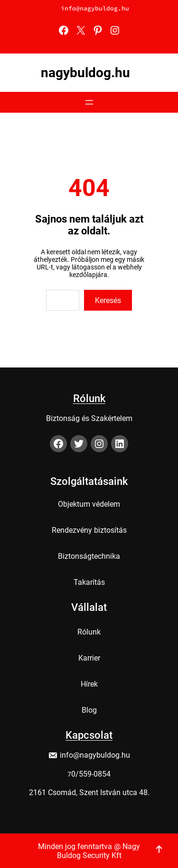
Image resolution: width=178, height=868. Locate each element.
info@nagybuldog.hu (95, 8)
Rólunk (89, 396)
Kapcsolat (89, 733)
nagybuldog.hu (85, 73)
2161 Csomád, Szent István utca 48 (88, 790)
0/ (75, 772)
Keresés (108, 300)
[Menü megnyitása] (89, 102)
